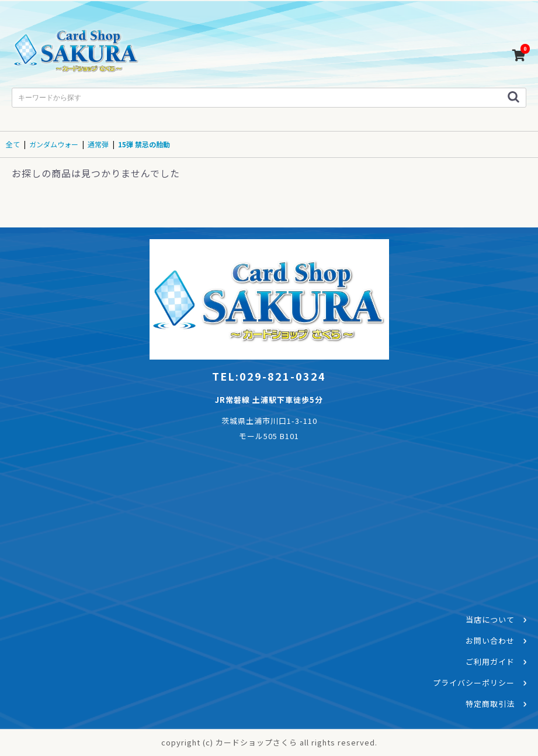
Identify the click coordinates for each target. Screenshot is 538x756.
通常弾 (98, 144)
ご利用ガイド (490, 662)
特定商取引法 (490, 704)
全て (13, 144)
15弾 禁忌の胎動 (144, 144)
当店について (490, 619)
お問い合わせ (490, 641)
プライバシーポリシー (474, 683)
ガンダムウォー (54, 144)
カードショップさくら (76, 53)
